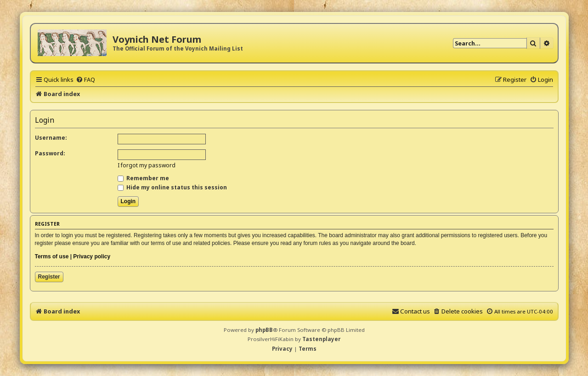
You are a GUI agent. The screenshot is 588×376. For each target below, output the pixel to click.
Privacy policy (92, 256)
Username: (51, 138)
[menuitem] (85, 80)
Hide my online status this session (172, 187)
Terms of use (52, 256)
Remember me (143, 178)
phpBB (264, 330)
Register (49, 277)
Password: (50, 153)
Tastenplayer (321, 339)
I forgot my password (147, 165)
